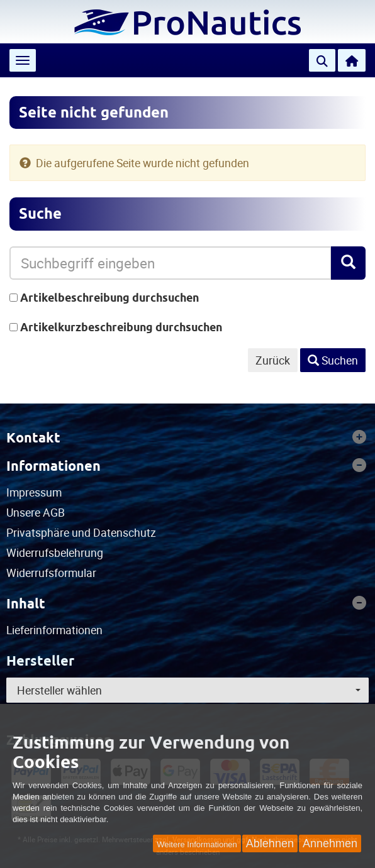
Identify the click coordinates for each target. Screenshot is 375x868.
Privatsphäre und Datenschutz (81, 532)
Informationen (186, 466)
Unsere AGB (36, 512)
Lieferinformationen (54, 630)
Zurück (273, 360)
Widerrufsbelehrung (55, 552)
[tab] (187, 437)
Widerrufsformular (51, 573)
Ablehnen (270, 843)
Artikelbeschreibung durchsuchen (109, 298)
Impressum (34, 492)
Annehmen (330, 843)
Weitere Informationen (197, 844)
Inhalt (186, 603)
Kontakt (186, 437)
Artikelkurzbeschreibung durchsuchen (121, 327)
